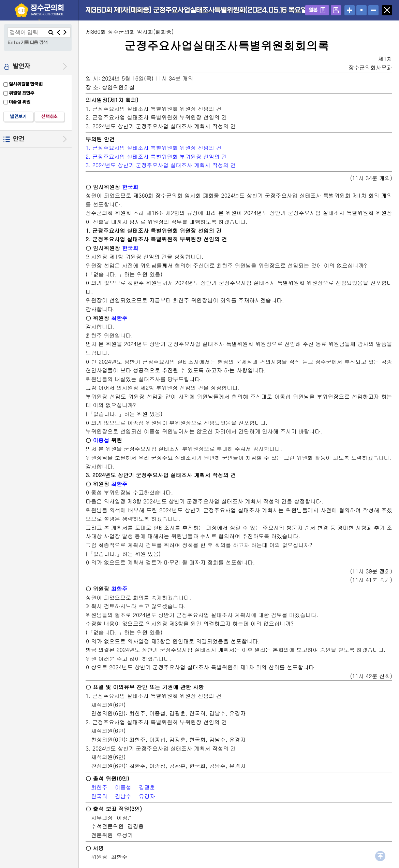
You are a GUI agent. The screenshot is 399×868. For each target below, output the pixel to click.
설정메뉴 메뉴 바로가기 (0, 0)
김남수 (123, 796)
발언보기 (18, 117)
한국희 (130, 187)
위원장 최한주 (22, 93)
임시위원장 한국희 (26, 84)
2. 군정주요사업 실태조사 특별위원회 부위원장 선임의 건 (156, 156)
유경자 (147, 796)
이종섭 (101, 440)
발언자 (22, 66)
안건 (19, 139)
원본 (313, 10)
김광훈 (147, 787)
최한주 (119, 318)
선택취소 (49, 117)
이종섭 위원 (20, 102)
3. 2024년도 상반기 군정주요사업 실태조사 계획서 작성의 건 (161, 165)
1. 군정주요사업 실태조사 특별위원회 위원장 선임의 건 (154, 148)
